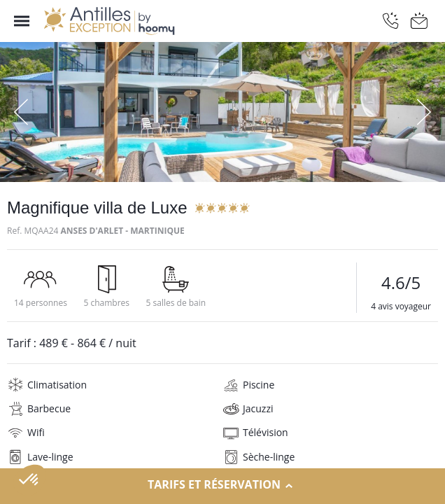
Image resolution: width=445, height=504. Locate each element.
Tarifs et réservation (222, 485)
